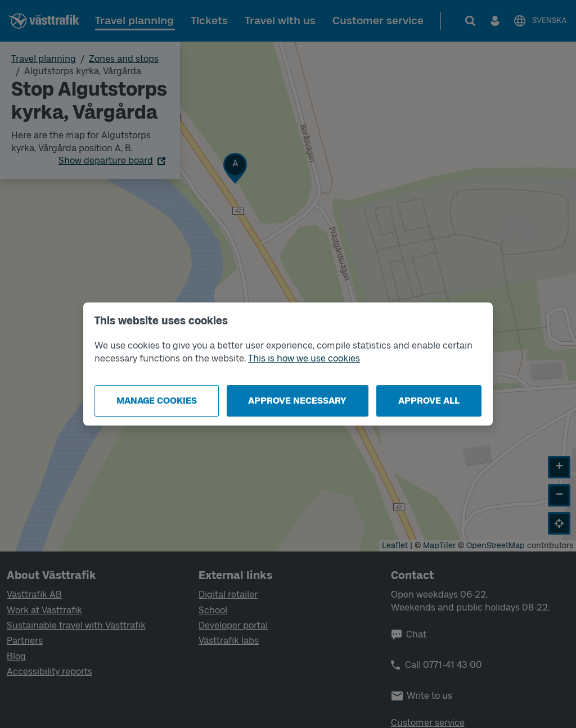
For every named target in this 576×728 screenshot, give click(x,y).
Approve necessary (297, 401)
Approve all (429, 401)
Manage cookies (157, 401)
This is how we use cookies (304, 358)
